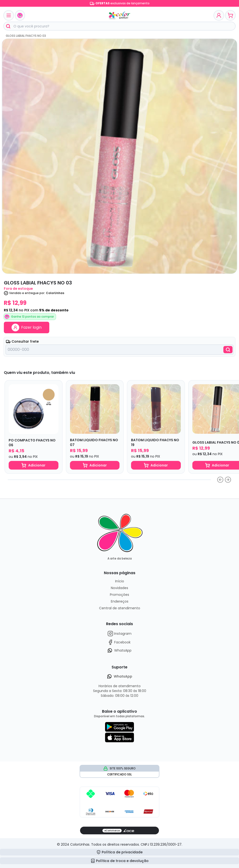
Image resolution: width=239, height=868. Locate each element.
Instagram (119, 634)
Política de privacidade (119, 852)
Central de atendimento (120, 608)
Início (120, 581)
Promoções (119, 595)
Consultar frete (22, 341)
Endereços (120, 601)
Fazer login (27, 327)
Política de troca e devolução (120, 861)
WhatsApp (119, 650)
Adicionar (33, 465)
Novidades (119, 588)
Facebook (119, 642)
